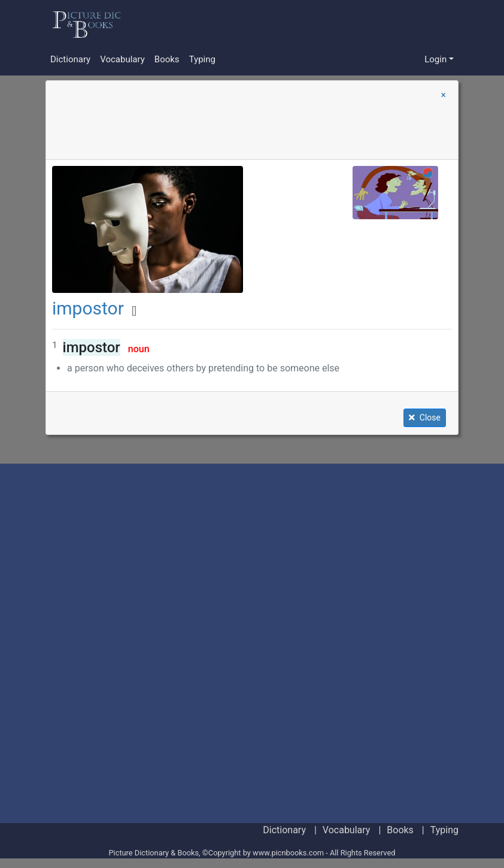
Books (167, 59)
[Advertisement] (294, 24)
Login (435, 59)
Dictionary (70, 59)
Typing (202, 59)
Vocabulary (122, 59)
